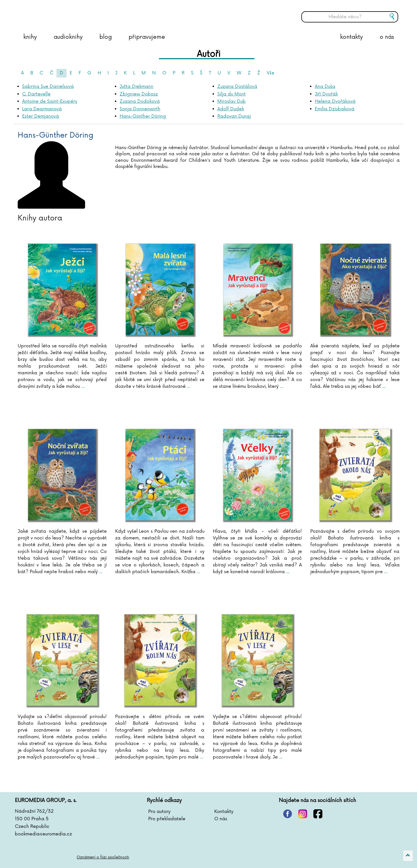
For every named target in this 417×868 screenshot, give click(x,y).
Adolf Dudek (231, 109)
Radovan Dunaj (234, 116)
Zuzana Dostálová (237, 86)
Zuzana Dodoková (140, 101)
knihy (30, 37)
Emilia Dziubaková (335, 109)
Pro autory (159, 812)
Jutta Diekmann (136, 86)
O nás (221, 819)
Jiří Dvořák (326, 94)
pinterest (288, 814)
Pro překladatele (167, 819)
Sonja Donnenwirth (140, 109)
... (82, 386)
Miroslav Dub (232, 101)
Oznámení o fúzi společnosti (103, 857)
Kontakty (224, 812)
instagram (303, 814)
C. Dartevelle (36, 94)
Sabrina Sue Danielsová (48, 86)
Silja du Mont (232, 94)
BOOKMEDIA (72, 13)
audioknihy (68, 37)
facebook (318, 814)
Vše (271, 73)
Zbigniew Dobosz (139, 94)
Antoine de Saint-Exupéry (50, 101)
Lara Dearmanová (42, 109)
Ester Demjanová (41, 116)
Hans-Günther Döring (143, 116)
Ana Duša (325, 86)
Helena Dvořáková (335, 101)
